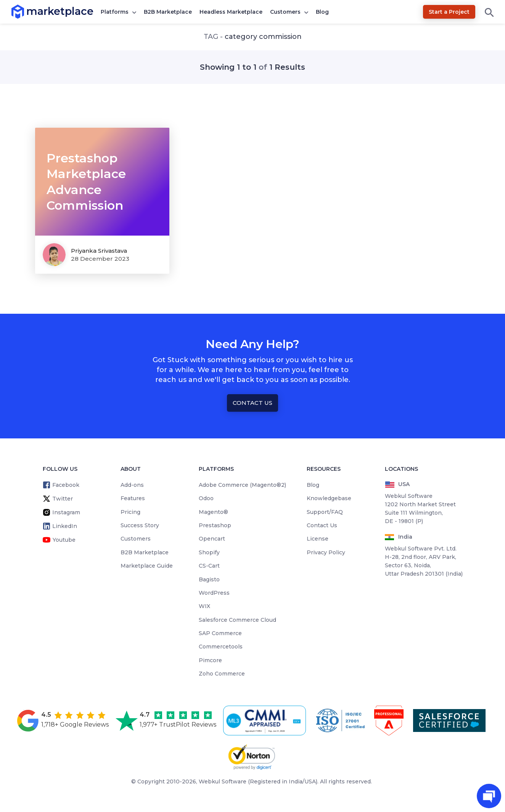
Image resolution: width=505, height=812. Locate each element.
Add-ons (132, 485)
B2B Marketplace (168, 12)
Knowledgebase (329, 498)
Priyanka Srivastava (99, 251)
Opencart (212, 539)
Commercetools (221, 647)
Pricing (130, 512)
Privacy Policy (326, 552)
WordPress (214, 593)
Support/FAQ (325, 512)
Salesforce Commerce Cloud (237, 620)
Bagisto (209, 579)
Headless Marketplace (231, 12)
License (318, 539)
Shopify (209, 552)
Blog (322, 12)
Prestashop (215, 525)
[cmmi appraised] (266, 721)
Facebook (66, 485)
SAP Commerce (220, 633)
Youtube (64, 540)
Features (133, 498)
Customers (285, 12)
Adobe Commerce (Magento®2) (242, 485)
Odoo (206, 498)
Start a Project (449, 12)
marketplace (27, 11)
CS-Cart (209, 566)
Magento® (213, 512)
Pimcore (210, 660)
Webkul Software (223, 782)
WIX (204, 606)
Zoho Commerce (222, 674)
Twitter (63, 499)
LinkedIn (65, 526)
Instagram (66, 512)
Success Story (140, 525)
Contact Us (252, 403)
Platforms (115, 12)
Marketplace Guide (147, 566)
